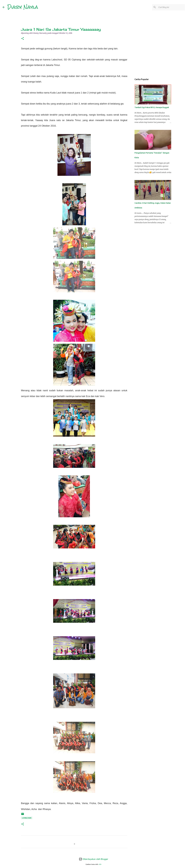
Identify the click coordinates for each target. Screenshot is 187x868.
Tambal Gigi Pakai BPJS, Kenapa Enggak (152, 107)
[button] (23, 39)
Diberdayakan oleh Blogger (94, 859)
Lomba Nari (27, 818)
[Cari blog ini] (171, 7)
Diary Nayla (23, 7)
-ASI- (100, 864)
